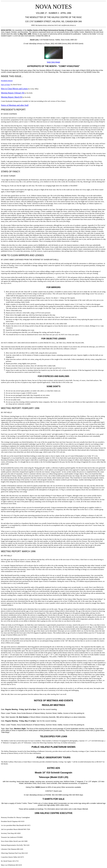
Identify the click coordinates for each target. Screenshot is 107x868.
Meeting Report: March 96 (12, 97)
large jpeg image (53, 62)
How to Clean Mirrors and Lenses (15, 89)
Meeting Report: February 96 (13, 93)
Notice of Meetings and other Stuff (15, 105)
